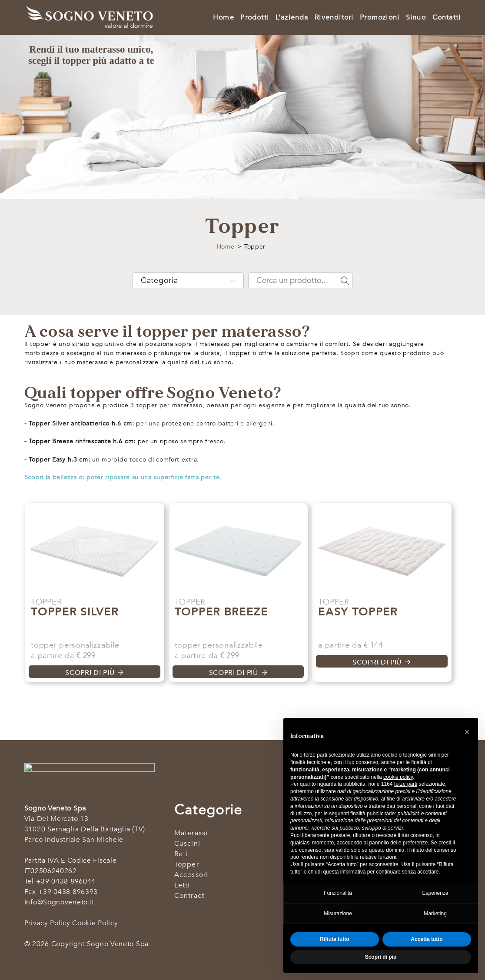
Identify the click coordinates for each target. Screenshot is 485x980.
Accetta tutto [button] (427, 939)
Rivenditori (334, 17)
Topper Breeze (221, 612)
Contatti (447, 17)
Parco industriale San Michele (74, 840)
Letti (182, 885)
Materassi (191, 833)
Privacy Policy (47, 923)
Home (224, 17)
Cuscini (187, 844)
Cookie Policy (95, 923)
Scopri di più (90, 673)
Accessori (191, 875)
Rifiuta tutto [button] (334, 939)
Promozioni (380, 17)
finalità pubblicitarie (372, 814)
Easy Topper (358, 612)
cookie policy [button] (398, 777)
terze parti (406, 784)
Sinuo (416, 17)
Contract (189, 896)
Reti (181, 854)
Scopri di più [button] (381, 957)
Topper (187, 864)
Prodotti (255, 17)
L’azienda (292, 17)
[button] (467, 732)
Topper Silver (75, 612)
